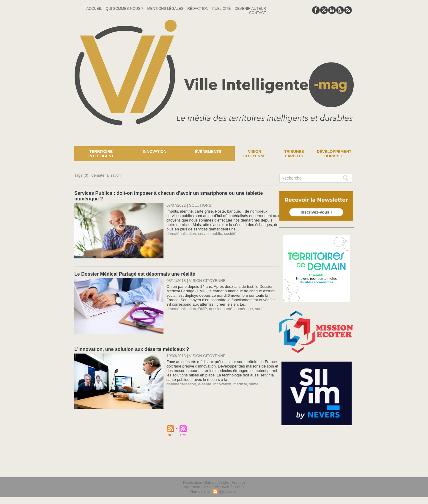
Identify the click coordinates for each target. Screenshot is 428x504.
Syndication (228, 490)
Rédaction (198, 9)
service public (210, 233)
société (230, 233)
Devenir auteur (250, 9)
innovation (222, 383)
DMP (202, 308)
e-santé (204, 383)
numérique (242, 308)
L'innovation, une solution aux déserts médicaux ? (131, 348)
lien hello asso (335, 468)
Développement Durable (334, 154)
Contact (258, 13)
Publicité (222, 9)
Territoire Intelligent (101, 154)
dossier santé (219, 308)
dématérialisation (181, 233)
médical (239, 383)
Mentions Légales (166, 9)
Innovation (155, 151)
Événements (208, 151)
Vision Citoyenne (255, 154)
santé (258, 308)
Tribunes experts (294, 154)
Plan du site (199, 490)
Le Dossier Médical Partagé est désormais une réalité (134, 273)
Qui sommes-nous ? (125, 9)
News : (7, 142)
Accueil (95, 9)
